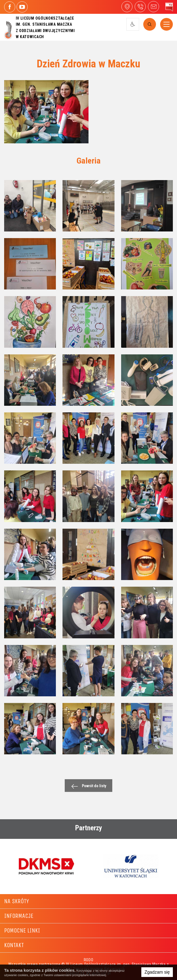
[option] (46, 866)
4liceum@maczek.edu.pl (153, 7)
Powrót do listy (87, 786)
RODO (89, 960)
